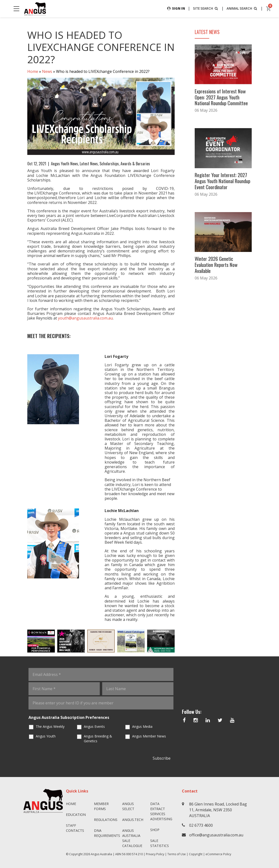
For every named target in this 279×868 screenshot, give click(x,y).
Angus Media (142, 727)
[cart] (269, 9)
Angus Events (94, 727)
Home (33, 71)
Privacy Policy (155, 854)
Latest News (89, 164)
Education (76, 815)
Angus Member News (149, 736)
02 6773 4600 (201, 825)
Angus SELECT (128, 806)
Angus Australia (101, 854)
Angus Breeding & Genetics (98, 739)
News (47, 71)
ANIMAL (241, 8)
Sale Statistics (160, 843)
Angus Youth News (64, 164)
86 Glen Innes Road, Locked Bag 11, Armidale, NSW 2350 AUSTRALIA (218, 810)
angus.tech (133, 820)
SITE (204, 8)
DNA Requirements (106, 833)
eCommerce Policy (218, 854)
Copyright (196, 854)
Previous (22, 641)
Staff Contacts (75, 828)
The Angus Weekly (50, 727)
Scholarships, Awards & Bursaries (125, 164)
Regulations (106, 820)
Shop (155, 830)
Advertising (161, 819)
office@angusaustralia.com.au (216, 835)
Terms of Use (177, 854)
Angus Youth (46, 736)
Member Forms (101, 806)
